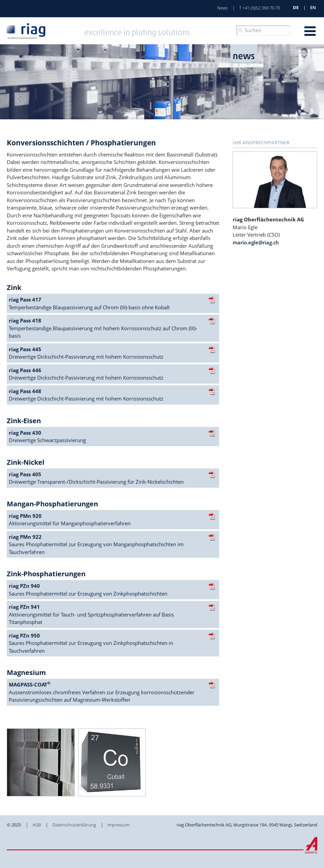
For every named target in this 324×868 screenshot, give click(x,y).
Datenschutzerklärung (74, 825)
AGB (37, 825)
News (222, 8)
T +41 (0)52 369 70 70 (260, 8)
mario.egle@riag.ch (256, 242)
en (313, 7)
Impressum (119, 825)
